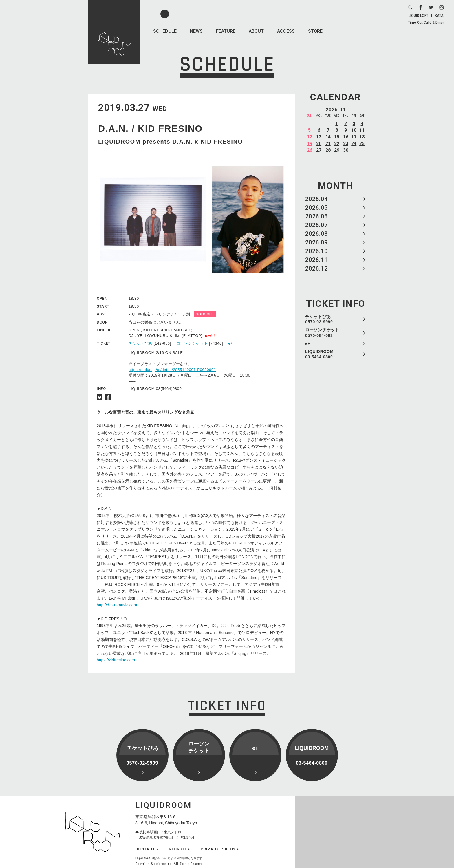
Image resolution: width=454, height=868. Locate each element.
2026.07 (316, 225)
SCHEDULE (165, 31)
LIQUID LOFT (418, 16)
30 (346, 150)
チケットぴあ (140, 343)
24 (354, 144)
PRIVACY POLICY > (220, 849)
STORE (315, 31)
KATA (439, 16)
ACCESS (286, 31)
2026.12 (316, 268)
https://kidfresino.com (116, 660)
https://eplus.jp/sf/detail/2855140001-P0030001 (172, 370)
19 (310, 144)
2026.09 (316, 242)
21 (328, 144)
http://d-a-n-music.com (117, 605)
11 (362, 130)
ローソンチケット (192, 343)
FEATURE (226, 31)
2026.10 (316, 251)
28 (328, 150)
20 (319, 144)
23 (346, 144)
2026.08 (316, 234)
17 (354, 137)
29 (337, 150)
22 (337, 144)
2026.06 (316, 216)
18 (362, 137)
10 (354, 130)
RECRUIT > (180, 849)
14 (328, 137)
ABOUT (256, 31)
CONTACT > (147, 849)
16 (346, 137)
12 (310, 137)
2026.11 (316, 260)
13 (319, 137)
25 (362, 144)
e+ (308, 343)
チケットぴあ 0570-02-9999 (319, 319)
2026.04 (316, 199)
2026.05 (316, 208)
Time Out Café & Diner (426, 23)
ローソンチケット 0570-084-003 (322, 332)
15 (337, 137)
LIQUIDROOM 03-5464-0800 (319, 354)
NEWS (196, 31)
